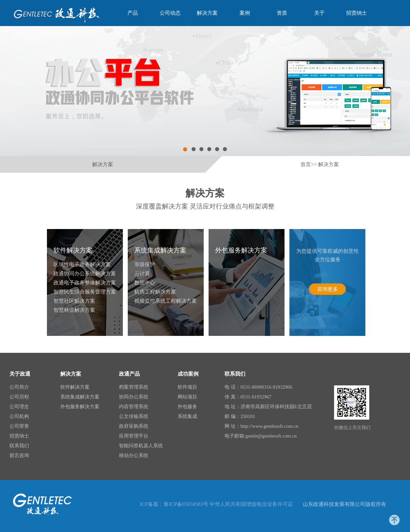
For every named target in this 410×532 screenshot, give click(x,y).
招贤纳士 (357, 13)
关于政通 (20, 374)
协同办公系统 (134, 397)
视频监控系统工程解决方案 (166, 301)
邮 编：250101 (240, 416)
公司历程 (19, 397)
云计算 (142, 273)
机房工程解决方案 (155, 292)
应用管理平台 (134, 436)
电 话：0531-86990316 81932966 (258, 387)
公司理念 (19, 407)
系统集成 (187, 416)
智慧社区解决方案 (74, 301)
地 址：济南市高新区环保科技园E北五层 (268, 407)
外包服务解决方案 (241, 250)
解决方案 (207, 13)
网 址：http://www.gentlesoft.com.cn (262, 426)
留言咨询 (19, 455)
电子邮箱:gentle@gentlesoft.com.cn (261, 436)
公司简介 (19, 387)
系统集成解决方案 (160, 250)
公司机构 (19, 416)
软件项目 (187, 387)
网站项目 (187, 397)
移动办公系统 (134, 455)
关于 (319, 13)
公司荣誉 (19, 426)
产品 (133, 13)
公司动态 (170, 13)
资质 (282, 13)
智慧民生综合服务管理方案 (85, 292)
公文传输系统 (134, 416)
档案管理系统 (134, 387)
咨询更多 (328, 289)
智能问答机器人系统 (141, 446)
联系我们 (19, 446)
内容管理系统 (134, 407)
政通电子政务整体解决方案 (85, 283)
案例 (245, 13)
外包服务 (187, 407)
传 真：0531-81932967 (248, 397)
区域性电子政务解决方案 (82, 264)
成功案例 (188, 374)
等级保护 (145, 264)
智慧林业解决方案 (74, 310)
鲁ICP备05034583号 (186, 504)
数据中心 (145, 283)
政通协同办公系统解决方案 (85, 273)
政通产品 (129, 374)
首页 (306, 164)
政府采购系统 (134, 426)
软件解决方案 (73, 250)
